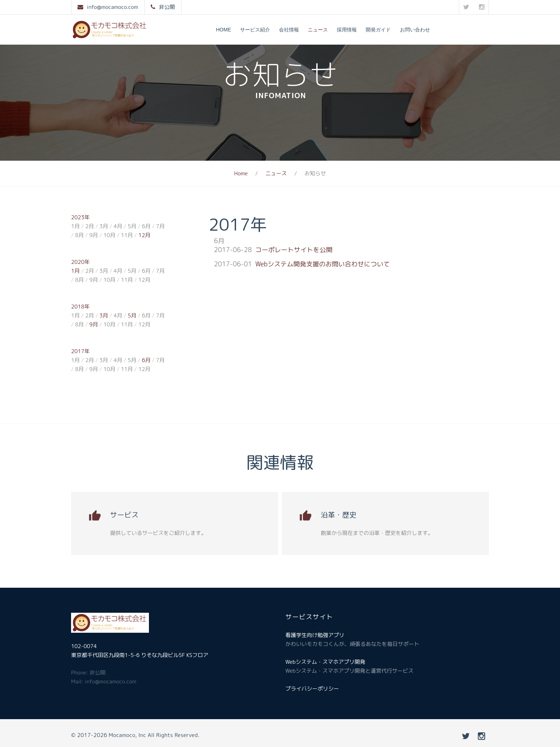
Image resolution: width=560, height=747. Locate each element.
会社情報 (289, 30)
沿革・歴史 (339, 515)
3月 (104, 315)
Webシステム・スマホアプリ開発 (325, 662)
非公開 (167, 7)
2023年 (80, 217)
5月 (132, 315)
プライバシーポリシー (312, 689)
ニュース (318, 30)
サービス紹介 (255, 30)
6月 (146, 360)
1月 (75, 271)
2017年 (80, 351)
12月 (144, 235)
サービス (124, 515)
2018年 (80, 307)
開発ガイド (378, 30)
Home (224, 30)
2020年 (80, 262)
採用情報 (347, 30)
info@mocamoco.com (112, 7)
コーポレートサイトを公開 (294, 250)
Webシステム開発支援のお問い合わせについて (323, 264)
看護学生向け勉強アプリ (315, 635)
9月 (94, 324)
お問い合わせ (415, 30)
